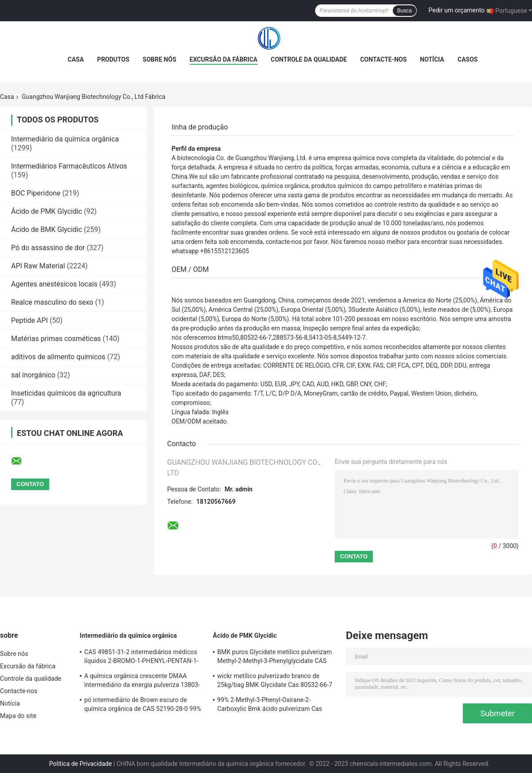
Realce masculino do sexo (52, 302)
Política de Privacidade (81, 764)
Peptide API (29, 320)
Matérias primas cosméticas (56, 339)
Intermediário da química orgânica (65, 139)
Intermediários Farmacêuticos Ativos (69, 166)
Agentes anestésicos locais (54, 284)
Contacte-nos (383, 59)
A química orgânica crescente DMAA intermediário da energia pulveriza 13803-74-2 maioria (142, 682)
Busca (405, 11)
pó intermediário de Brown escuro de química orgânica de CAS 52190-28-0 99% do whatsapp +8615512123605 (143, 706)
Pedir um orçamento (457, 10)
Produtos (113, 59)
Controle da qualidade (309, 59)
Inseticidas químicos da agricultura (66, 393)
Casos (467, 59)
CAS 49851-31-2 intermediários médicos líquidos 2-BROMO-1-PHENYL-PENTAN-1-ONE (141, 658)
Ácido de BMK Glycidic (47, 230)
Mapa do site (18, 716)
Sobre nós (160, 59)
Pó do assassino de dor (48, 248)
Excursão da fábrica (224, 59)
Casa (76, 59)
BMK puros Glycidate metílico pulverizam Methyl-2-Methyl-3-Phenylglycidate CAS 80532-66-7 (275, 658)
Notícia (432, 59)
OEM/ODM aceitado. (200, 421)
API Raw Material (38, 266)
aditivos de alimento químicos (58, 357)
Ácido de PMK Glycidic (47, 211)
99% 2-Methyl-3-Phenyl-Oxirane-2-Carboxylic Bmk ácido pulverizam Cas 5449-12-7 (270, 706)
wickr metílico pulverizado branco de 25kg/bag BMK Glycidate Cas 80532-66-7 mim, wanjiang (275, 682)
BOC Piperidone (36, 193)
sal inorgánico (33, 375)
